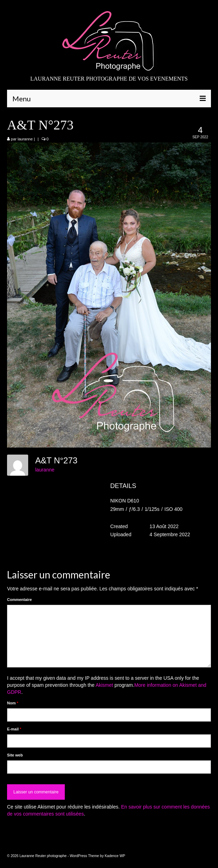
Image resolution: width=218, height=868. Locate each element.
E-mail (14, 729)
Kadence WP (115, 856)
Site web (15, 755)
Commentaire (19, 600)
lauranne (25, 139)
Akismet (104, 685)
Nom (13, 703)
